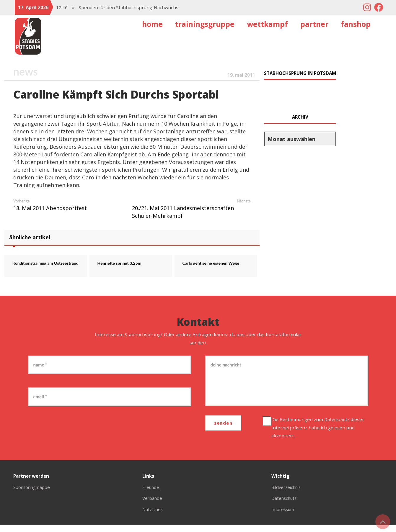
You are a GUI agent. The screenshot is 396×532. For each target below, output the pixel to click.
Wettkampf (267, 24)
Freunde (151, 494)
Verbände (153, 505)
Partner (314, 24)
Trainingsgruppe (205, 24)
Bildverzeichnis (288, 494)
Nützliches (154, 516)
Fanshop (356, 24)
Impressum (284, 516)
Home (152, 24)
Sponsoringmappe (33, 494)
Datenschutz (339, 426)
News (26, 72)
